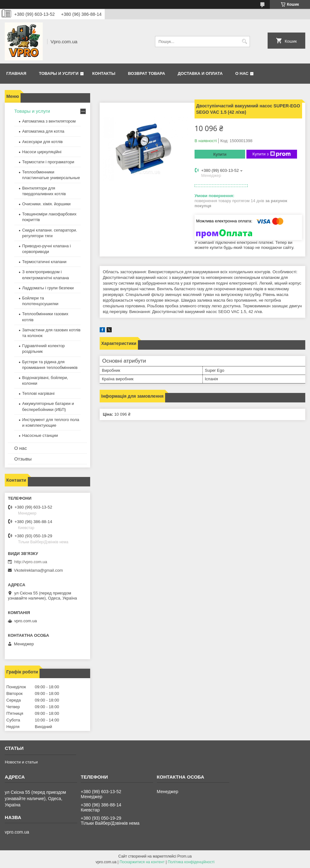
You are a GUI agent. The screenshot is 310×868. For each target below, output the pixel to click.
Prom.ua (185, 856)
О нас (242, 73)
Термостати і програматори (48, 162)
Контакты (104, 73)
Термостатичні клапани (44, 262)
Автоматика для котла (43, 131)
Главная (16, 73)
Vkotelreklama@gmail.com (38, 570)
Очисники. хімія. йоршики (46, 204)
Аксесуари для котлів (42, 142)
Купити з (272, 154)
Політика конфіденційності (191, 862)
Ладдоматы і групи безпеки (48, 288)
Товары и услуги (59, 73)
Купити (220, 154)
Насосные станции (40, 435)
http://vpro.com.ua (31, 562)
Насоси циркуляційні (42, 152)
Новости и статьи (21, 762)
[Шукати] (244, 42)
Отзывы (23, 459)
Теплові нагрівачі (38, 393)
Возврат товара (146, 73)
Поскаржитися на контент (142, 862)
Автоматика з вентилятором (49, 121)
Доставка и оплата (200, 73)
